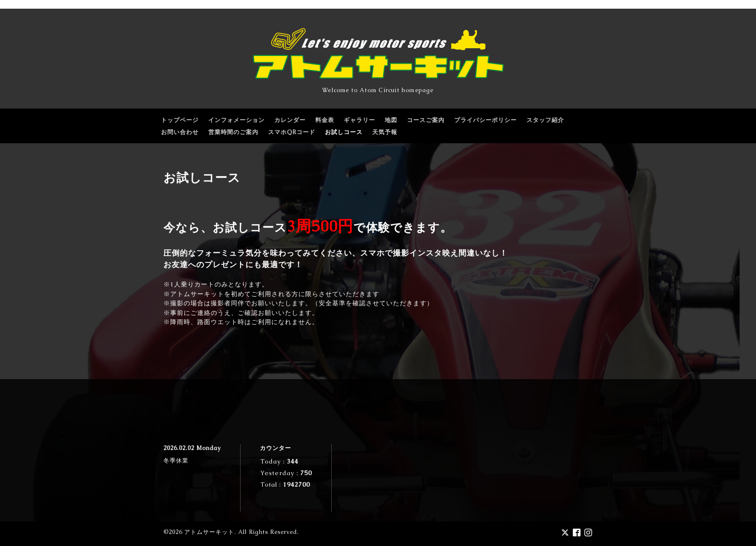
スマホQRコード (292, 132)
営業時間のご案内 (233, 132)
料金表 (325, 120)
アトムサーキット (209, 532)
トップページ (180, 120)
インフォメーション (236, 120)
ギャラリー (359, 120)
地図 (391, 120)
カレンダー (290, 120)
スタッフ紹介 (545, 120)
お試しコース (344, 132)
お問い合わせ (180, 132)
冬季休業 (176, 461)
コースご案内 (426, 120)
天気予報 (385, 132)
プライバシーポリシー (486, 120)
